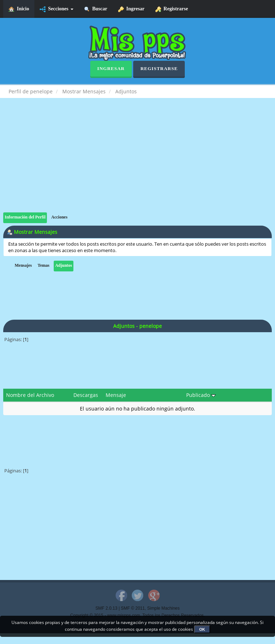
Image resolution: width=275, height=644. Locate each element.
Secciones (56, 9)
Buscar (96, 9)
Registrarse (172, 9)
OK (202, 629)
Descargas (86, 395)
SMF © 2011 (133, 608)
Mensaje (116, 395)
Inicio (19, 9)
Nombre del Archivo (30, 395)
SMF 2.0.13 (106, 608)
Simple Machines (163, 608)
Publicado (201, 395)
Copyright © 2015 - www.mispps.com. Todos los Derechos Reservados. (137, 615)
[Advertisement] (137, 162)
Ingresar (131, 9)
